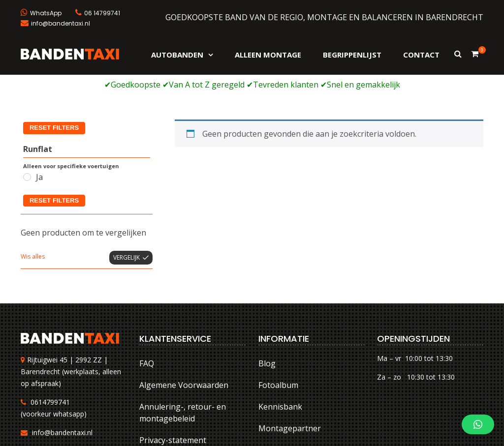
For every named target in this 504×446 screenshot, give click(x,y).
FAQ (147, 288)
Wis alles (33, 182)
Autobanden (177, 55)
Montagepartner (290, 353)
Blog (267, 288)
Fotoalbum (278, 310)
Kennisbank (280, 331)
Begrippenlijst (352, 55)
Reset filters (54, 125)
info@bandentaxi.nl (62, 358)
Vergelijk (126, 183)
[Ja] (27, 102)
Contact (421, 55)
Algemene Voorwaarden (184, 310)
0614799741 (50, 327)
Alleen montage (268, 55)
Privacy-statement (173, 365)
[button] (478, 424)
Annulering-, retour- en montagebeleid (183, 337)
